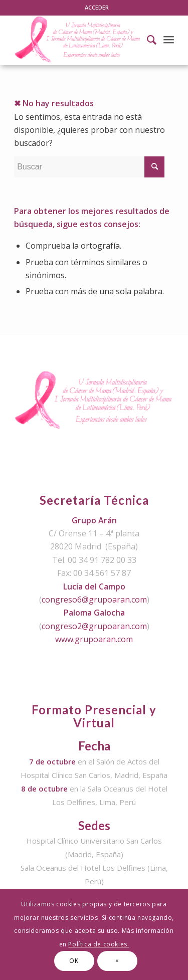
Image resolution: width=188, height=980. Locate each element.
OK (74, 961)
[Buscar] (147, 40)
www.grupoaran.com (94, 639)
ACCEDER (97, 7)
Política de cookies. (99, 944)
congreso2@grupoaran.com (94, 626)
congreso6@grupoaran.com (94, 600)
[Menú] (169, 40)
